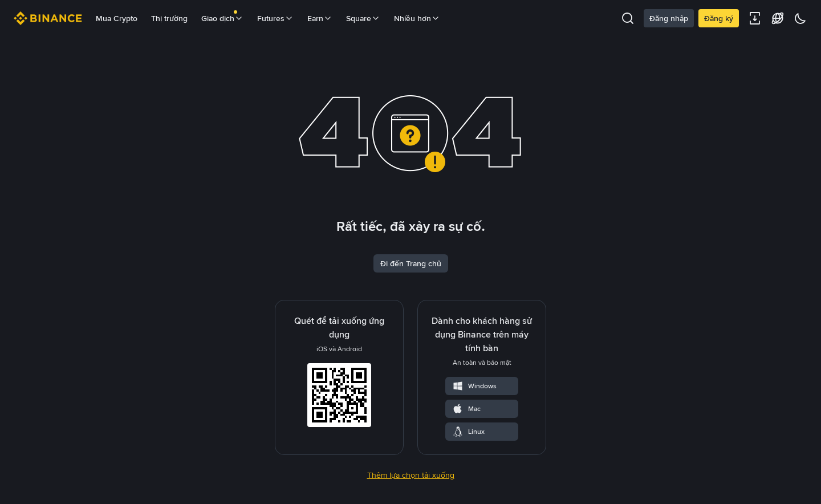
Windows (474, 386)
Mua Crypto (117, 18)
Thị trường (169, 18)
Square (363, 18)
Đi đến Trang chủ (411, 263)
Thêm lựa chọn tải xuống (411, 475)
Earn (320, 18)
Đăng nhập (669, 18)
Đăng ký (719, 18)
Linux (468, 432)
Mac (466, 409)
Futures (275, 18)
